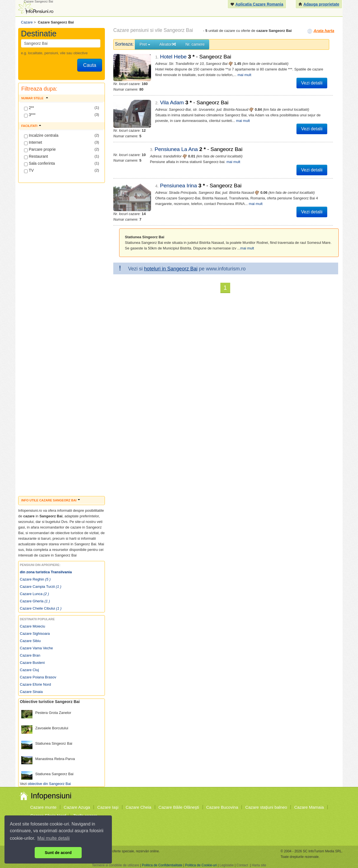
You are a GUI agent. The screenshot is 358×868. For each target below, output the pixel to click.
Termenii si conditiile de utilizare (116, 865)
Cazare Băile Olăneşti (179, 807)
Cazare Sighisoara (35, 634)
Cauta (90, 65)
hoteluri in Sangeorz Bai (171, 264)
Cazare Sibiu (30, 641)
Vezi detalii (312, 83)
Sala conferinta (39, 164)
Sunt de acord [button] (58, 853)
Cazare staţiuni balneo (266, 807)
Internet (33, 143)
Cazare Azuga (77, 807)
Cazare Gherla (35, 601)
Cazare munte (43, 807)
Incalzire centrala (41, 136)
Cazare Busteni (32, 663)
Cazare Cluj (29, 670)
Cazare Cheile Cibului (41, 608)
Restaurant (36, 157)
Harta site (259, 865)
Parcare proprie (40, 150)
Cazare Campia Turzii (41, 587)
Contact (242, 865)
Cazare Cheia (138, 807)
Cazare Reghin (35, 579)
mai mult (244, 75)
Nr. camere (195, 44)
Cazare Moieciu (32, 626)
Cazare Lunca (34, 594)
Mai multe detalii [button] (54, 838)
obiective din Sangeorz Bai (49, 784)
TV (29, 171)
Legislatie (227, 865)
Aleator (168, 44)
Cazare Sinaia (31, 692)
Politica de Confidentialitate (162, 865)
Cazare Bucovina (222, 807)
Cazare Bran (30, 655)
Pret (145, 44)
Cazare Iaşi (108, 807)
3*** (30, 115)
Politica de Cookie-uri (201, 865)
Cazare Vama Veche (36, 648)
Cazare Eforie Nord (35, 684)
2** (29, 108)
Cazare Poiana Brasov (38, 677)
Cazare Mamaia (309, 807)
